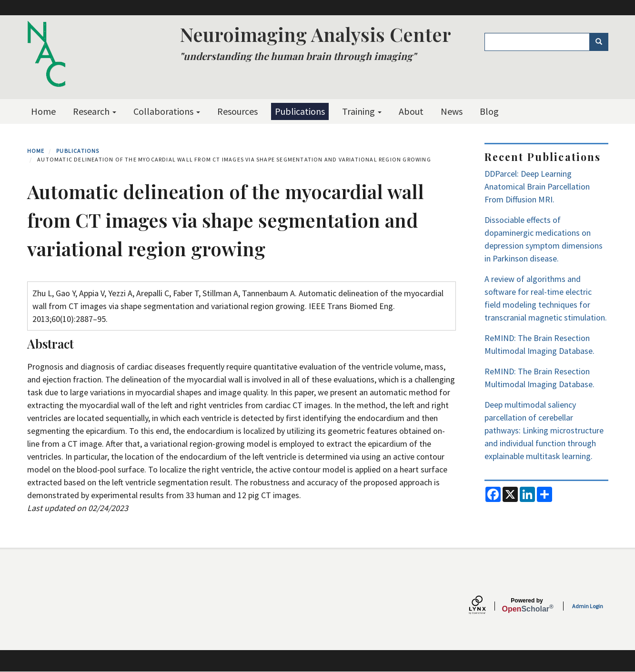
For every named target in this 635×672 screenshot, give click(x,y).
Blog (489, 111)
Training (362, 111)
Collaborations (167, 111)
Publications (300, 111)
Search (602, 42)
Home (43, 111)
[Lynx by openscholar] (485, 606)
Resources (237, 111)
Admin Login (588, 606)
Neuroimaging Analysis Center (315, 34)
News (452, 111)
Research (95, 111)
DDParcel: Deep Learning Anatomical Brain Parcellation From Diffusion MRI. (537, 186)
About (411, 111)
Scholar (527, 605)
